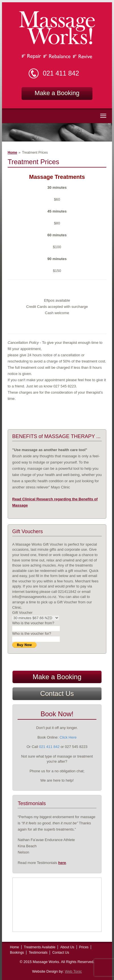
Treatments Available (40, 947)
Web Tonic (73, 971)
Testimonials (38, 953)
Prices (84, 947)
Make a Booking (57, 93)
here (62, 863)
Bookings (17, 953)
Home (12, 153)
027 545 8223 (76, 747)
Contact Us (57, 693)
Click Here (68, 737)
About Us (67, 947)
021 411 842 (61, 73)
